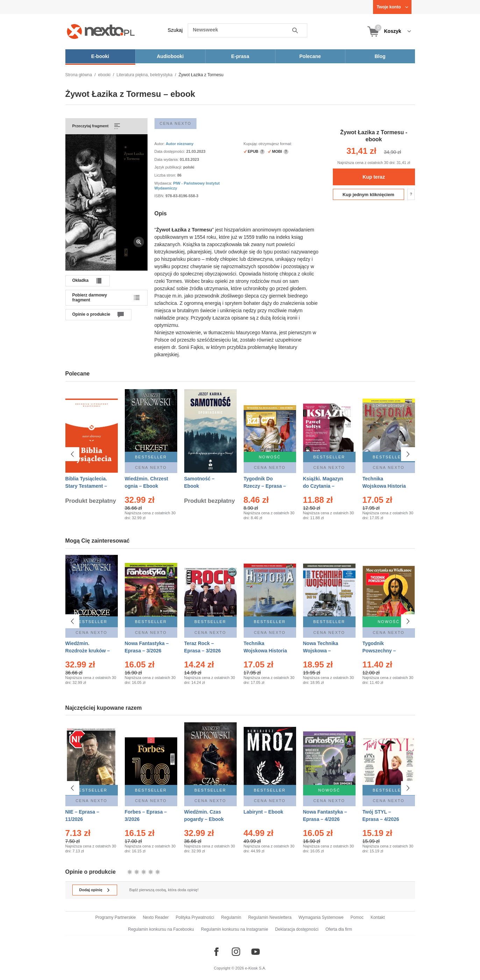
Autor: (160, 144)
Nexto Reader (156, 917)
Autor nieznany (180, 144)
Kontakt (378, 917)
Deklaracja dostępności (297, 929)
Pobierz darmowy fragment (90, 298)
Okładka (81, 280)
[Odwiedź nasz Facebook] (216, 952)
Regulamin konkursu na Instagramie (235, 929)
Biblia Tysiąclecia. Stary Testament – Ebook (86, 486)
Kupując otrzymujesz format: (268, 144)
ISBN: (160, 196)
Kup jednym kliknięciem (368, 195)
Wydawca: (164, 183)
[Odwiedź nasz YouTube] (256, 952)
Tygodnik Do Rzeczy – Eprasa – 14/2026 (265, 486)
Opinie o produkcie (91, 314)
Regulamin (231, 917)
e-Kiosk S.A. (256, 968)
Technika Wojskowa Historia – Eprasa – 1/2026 (265, 651)
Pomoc (357, 917)
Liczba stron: (166, 175)
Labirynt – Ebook (264, 812)
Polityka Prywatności (195, 917)
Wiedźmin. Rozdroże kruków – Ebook (88, 651)
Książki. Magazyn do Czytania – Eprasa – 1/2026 (323, 486)
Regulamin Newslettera (270, 917)
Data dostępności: (170, 151)
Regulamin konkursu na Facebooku (161, 929)
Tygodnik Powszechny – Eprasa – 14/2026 (382, 651)
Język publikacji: (169, 167)
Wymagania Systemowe (321, 917)
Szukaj (175, 30)
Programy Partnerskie (115, 917)
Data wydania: (167, 159)
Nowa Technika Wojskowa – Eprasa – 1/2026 (321, 651)
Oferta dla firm (339, 929)
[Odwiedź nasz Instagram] (236, 952)
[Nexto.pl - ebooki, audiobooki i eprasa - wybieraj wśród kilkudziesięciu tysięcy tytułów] (101, 31)
